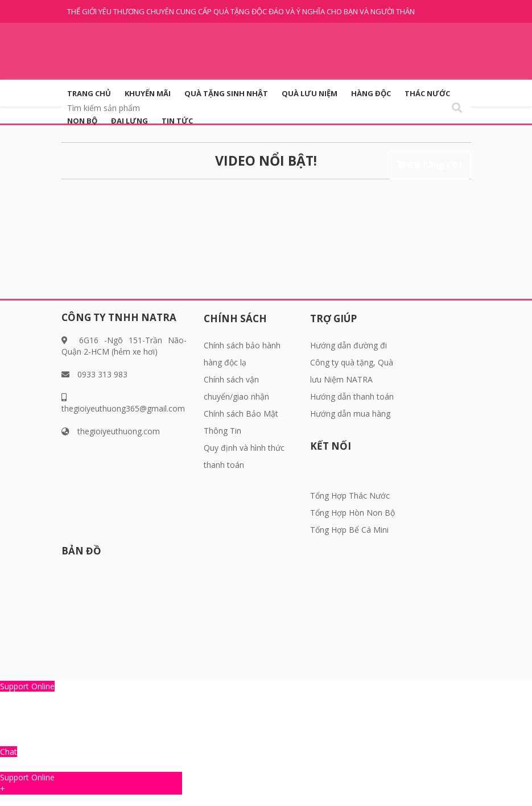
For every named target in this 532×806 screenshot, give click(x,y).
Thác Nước (427, 93)
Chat (9, 752)
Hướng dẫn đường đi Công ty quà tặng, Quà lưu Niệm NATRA (352, 362)
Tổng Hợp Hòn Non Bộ (352, 513)
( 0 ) (454, 165)
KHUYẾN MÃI (148, 93)
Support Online (27, 686)
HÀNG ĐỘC (371, 93)
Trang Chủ (89, 93)
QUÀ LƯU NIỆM (310, 93)
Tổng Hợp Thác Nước (350, 495)
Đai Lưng (129, 121)
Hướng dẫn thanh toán (352, 396)
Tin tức (177, 121)
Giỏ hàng (426, 165)
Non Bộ (82, 121)
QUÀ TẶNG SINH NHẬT (226, 93)
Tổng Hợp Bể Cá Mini (349, 530)
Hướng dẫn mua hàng (350, 414)
